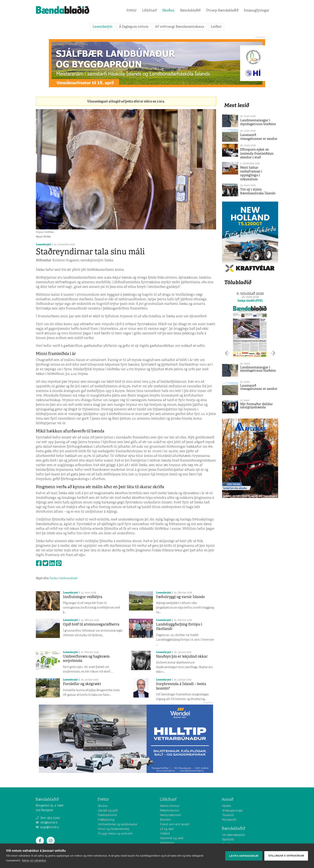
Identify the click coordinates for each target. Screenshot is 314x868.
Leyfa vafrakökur (244, 856)
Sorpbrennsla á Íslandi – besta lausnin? (181, 686)
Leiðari (216, 26)
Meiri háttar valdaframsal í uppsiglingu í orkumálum (251, 173)
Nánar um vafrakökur (34, 860)
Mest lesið (237, 105)
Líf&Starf (149, 10)
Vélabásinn (167, 843)
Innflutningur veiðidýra (83, 597)
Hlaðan (227, 806)
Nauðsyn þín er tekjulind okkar (182, 656)
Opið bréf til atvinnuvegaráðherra (91, 624)
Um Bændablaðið (233, 835)
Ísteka (54, 578)
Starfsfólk (228, 840)
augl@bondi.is (47, 827)
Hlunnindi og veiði (172, 838)
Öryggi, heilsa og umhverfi (115, 834)
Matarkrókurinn (170, 810)
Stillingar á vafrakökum (286, 856)
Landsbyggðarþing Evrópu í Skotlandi (179, 627)
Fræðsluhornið (107, 815)
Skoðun (168, 10)
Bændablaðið (190, 10)
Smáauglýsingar (256, 10)
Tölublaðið (238, 282)
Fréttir (132, 10)
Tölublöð (228, 815)
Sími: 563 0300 (48, 818)
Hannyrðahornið (170, 815)
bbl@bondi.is (47, 822)
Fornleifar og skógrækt (82, 684)
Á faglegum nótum (134, 26)
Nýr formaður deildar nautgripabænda (256, 406)
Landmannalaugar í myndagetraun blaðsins (258, 122)
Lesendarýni (102, 26)
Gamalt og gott (108, 810)
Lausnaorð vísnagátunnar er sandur (259, 137)
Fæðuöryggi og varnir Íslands (180, 597)
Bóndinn (165, 820)
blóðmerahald (68, 578)
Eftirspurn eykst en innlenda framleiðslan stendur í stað (257, 153)
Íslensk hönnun (170, 806)
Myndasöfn (229, 820)
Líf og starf (167, 829)
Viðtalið (165, 834)
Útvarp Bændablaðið (222, 10)
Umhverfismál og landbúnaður (118, 824)
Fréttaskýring (106, 820)
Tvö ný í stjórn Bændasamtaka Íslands (258, 191)
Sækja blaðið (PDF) (250, 301)
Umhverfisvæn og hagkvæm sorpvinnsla (86, 659)
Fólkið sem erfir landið (175, 824)
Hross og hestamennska (114, 829)
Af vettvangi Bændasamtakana (180, 26)
